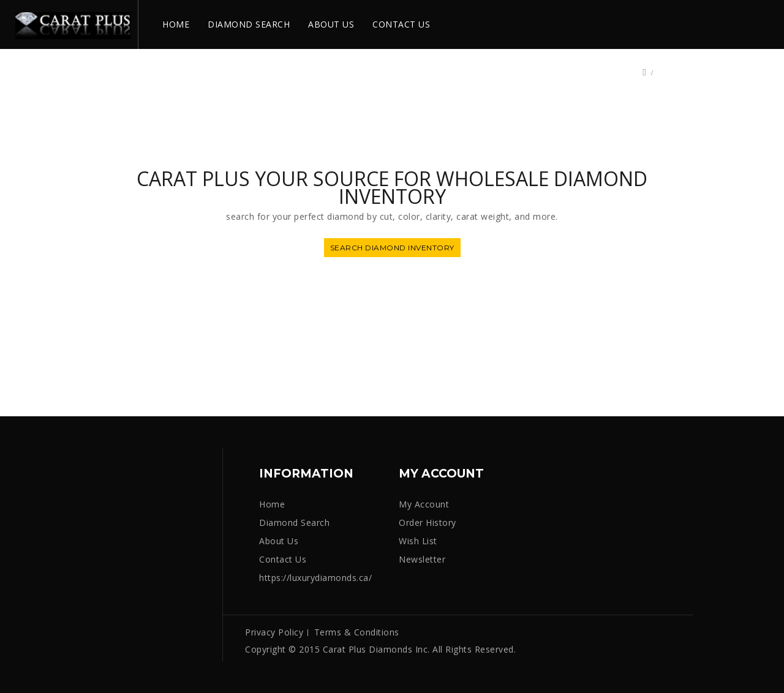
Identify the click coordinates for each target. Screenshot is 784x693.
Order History (428, 523)
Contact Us (283, 559)
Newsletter (422, 559)
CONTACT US (401, 24)
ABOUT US (331, 24)
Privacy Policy (274, 632)
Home (272, 504)
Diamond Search (294, 523)
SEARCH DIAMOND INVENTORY (392, 248)
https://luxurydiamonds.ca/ (315, 578)
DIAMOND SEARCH (249, 24)
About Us (279, 541)
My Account (424, 504)
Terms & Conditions (357, 632)
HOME (176, 24)
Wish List (418, 541)
